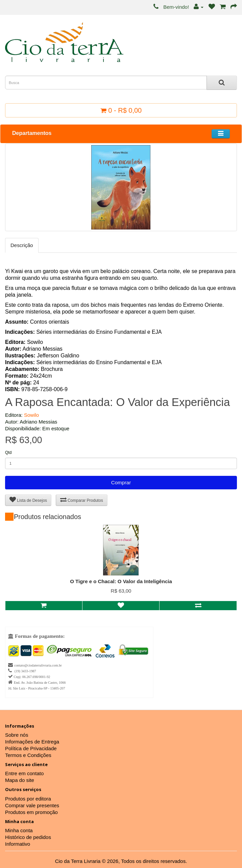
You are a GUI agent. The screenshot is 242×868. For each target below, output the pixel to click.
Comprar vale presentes (32, 805)
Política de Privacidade (31, 748)
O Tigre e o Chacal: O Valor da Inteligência (121, 581)
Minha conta (19, 830)
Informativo (18, 844)
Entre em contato (24, 773)
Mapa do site (20, 780)
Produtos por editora (28, 799)
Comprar (121, 482)
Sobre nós (17, 735)
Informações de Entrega (32, 742)
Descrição (22, 245)
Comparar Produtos (82, 500)
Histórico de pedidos (28, 837)
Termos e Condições (28, 755)
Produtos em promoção (31, 812)
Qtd (8, 453)
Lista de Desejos (28, 500)
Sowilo (31, 415)
